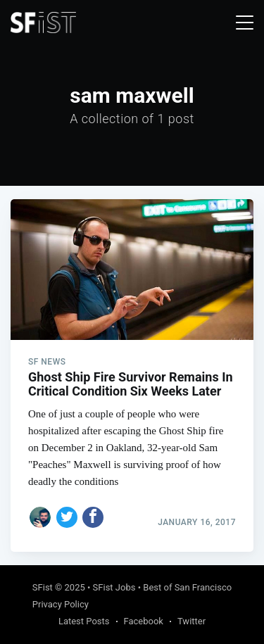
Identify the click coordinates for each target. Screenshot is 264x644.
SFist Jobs (114, 587)
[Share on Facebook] (93, 517)
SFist (43, 587)
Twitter (191, 621)
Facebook (144, 621)
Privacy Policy (61, 604)
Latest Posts (84, 621)
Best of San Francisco (187, 587)
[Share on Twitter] (67, 517)
